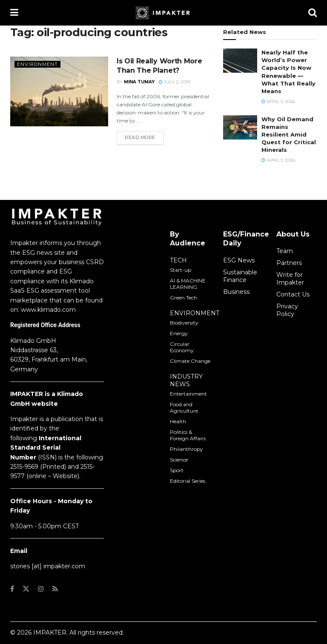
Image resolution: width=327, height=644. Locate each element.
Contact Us (293, 294)
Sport (177, 470)
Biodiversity (184, 323)
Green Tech (184, 298)
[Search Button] (313, 13)
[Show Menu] (14, 13)
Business (236, 292)
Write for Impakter (290, 279)
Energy (179, 333)
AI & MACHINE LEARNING (188, 284)
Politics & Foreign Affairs (188, 435)
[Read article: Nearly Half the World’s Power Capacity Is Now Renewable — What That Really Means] (240, 61)
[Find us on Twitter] (26, 589)
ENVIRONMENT (195, 313)
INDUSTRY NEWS (186, 380)
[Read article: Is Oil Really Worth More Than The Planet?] (59, 91)
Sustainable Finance (240, 276)
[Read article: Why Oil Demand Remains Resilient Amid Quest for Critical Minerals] (240, 127)
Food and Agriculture (184, 407)
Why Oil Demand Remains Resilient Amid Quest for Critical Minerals (289, 135)
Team (285, 251)
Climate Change (190, 361)
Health (178, 421)
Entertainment (188, 394)
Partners (289, 263)
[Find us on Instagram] (41, 589)
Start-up (181, 270)
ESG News (239, 260)
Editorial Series (188, 481)
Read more (144, 137)
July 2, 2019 (174, 82)
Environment (37, 64)
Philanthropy (186, 449)
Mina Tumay (139, 82)
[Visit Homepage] (163, 13)
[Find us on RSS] (55, 589)
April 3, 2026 (278, 101)
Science (179, 460)
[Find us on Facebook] (12, 589)
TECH (178, 260)
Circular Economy (182, 347)
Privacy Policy (287, 310)
